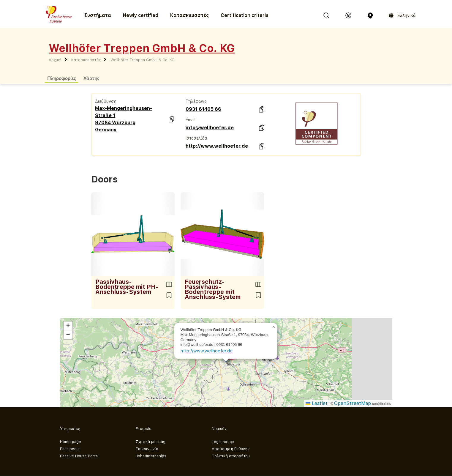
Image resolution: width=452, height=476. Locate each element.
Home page (71, 442)
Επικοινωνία (147, 449)
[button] (274, 327)
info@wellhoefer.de (210, 128)
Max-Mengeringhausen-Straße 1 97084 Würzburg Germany (124, 119)
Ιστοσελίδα (196, 138)
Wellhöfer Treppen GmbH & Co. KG (143, 60)
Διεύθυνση (106, 101)
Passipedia (70, 449)
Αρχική (55, 60)
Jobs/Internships (151, 456)
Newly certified (141, 15)
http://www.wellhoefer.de (217, 146)
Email (191, 120)
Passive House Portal (79, 456)
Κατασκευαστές (189, 15)
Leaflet (317, 403)
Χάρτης (91, 78)
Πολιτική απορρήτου (231, 456)
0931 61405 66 (203, 109)
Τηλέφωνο (196, 101)
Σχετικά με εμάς (150, 442)
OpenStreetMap (353, 403)
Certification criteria (245, 15)
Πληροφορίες (62, 78)
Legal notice (223, 442)
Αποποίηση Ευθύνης (231, 449)
